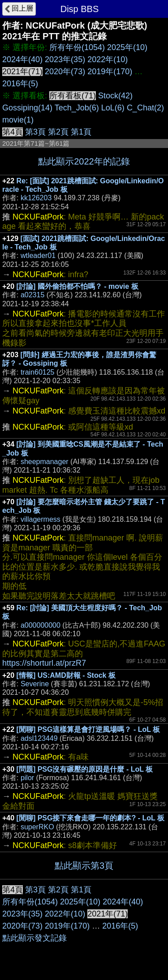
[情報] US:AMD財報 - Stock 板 (66, 675)
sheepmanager (45, 462)
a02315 (32, 295)
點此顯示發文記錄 (34, 938)
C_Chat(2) (145, 108)
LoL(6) (113, 108)
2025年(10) (127, 47)
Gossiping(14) (27, 108)
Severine (35, 684)
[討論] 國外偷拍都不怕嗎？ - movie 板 (78, 286)
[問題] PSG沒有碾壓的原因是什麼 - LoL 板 (85, 769)
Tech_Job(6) (77, 108)
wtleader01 (38, 256)
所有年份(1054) (77, 47)
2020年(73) (65, 72)
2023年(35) (65, 59)
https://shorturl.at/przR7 (44, 663)
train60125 (38, 372)
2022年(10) (108, 59)
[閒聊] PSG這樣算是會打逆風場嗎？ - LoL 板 (88, 729)
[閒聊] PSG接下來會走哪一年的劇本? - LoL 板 (90, 818)
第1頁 (81, 132)
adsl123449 (39, 738)
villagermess (41, 519)
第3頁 (35, 132)
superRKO (37, 827)
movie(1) (18, 120)
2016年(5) (20, 84)
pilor (27, 778)
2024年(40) (22, 59)
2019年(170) (110, 72)
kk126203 (36, 198)
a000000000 (41, 625)
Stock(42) (115, 96)
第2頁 (58, 132)
